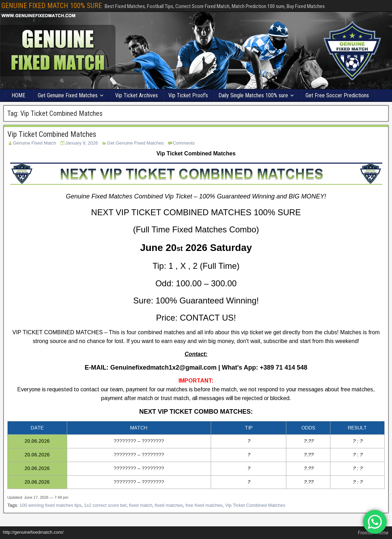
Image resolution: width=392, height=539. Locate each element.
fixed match (141, 505)
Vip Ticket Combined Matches (52, 134)
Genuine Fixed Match (35, 143)
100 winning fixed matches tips (51, 505)
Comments (184, 143)
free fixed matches (204, 505)
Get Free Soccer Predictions (337, 95)
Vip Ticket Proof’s (188, 95)
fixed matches (169, 505)
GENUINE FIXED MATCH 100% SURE (52, 6)
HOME (18, 95)
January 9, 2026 (82, 143)
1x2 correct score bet (105, 505)
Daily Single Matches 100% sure (253, 95)
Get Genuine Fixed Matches (68, 95)
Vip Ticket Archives (136, 95)
